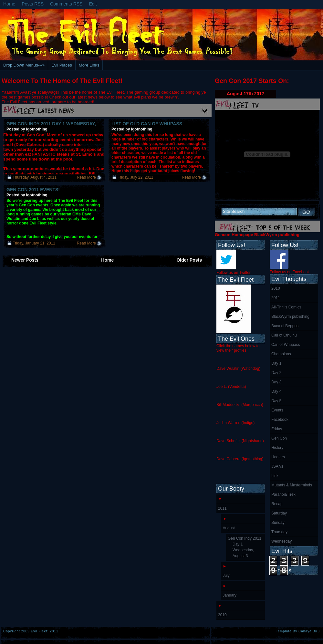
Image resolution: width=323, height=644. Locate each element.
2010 (276, 288)
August (229, 528)
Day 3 (276, 382)
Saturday (279, 513)
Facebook (280, 420)
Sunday (278, 523)
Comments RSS (66, 4)
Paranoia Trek (283, 494)
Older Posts (189, 260)
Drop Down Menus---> (24, 65)
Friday (277, 429)
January (229, 595)
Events (277, 410)
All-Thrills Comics (286, 307)
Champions (281, 354)
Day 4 (276, 391)
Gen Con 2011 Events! (33, 190)
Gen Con (279, 438)
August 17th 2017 (245, 94)
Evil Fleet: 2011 (45, 631)
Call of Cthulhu (284, 335)
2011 (276, 298)
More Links (89, 65)
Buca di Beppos (285, 326)
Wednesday (281, 541)
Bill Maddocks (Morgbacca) (240, 405)
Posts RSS (33, 4)
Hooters (278, 457)
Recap (277, 504)
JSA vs (277, 466)
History (277, 448)
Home (9, 4)
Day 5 (276, 401)
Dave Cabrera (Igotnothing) (240, 459)
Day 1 (276, 363)
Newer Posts (25, 260)
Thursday (279, 532)
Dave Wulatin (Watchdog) (238, 369)
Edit (93, 4)
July (226, 576)
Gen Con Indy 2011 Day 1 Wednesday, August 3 (245, 547)
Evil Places (62, 65)
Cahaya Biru (309, 631)
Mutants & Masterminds (292, 485)
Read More (86, 177)
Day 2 (276, 373)
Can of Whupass (286, 345)
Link (275, 476)
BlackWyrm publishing (290, 317)
